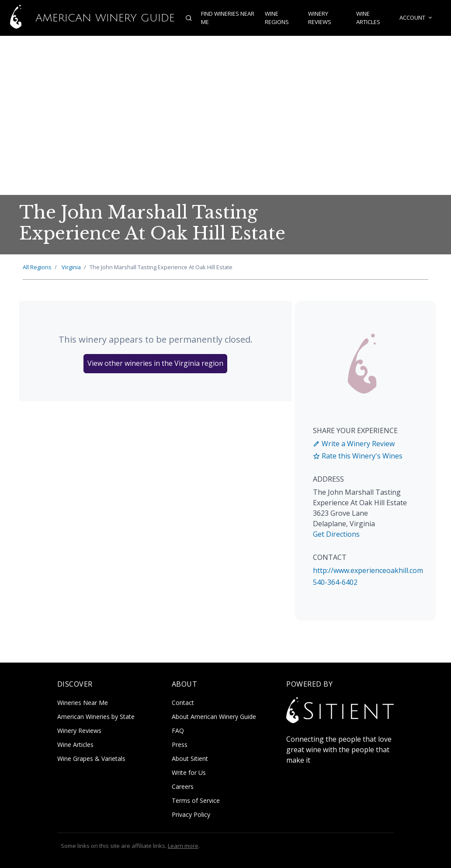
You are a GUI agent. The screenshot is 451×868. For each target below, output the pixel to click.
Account (416, 18)
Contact (183, 703)
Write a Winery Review (354, 444)
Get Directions (336, 534)
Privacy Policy (191, 814)
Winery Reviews (320, 18)
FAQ (178, 731)
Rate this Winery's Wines (358, 456)
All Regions (37, 267)
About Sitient (190, 759)
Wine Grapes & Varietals (91, 759)
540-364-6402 (335, 582)
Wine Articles (368, 18)
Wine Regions (277, 18)
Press (180, 745)
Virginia (71, 267)
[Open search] (189, 18)
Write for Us (189, 773)
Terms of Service (196, 800)
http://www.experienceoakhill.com (368, 570)
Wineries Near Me (83, 703)
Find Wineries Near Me (228, 18)
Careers (183, 786)
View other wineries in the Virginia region (155, 363)
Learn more (183, 846)
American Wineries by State (96, 717)
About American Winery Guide (214, 717)
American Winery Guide (87, 18)
